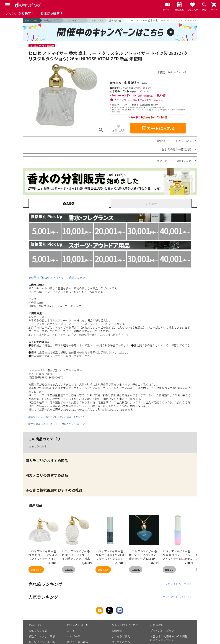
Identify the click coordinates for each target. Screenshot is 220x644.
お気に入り (119, 130)
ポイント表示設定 (78, 642)
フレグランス (96, 20)
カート (71, 631)
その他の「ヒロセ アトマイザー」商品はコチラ (57, 278)
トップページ (32, 20)
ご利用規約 (157, 625)
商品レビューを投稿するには (174, 161)
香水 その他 (115, 20)
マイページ (74, 636)
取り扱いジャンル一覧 (42, 642)
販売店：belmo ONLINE (172, 72)
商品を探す (35, 625)
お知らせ (117, 631)
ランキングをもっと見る (177, 584)
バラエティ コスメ (75, 20)
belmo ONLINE (37, 446)
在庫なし (69, 570)
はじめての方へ (121, 642)
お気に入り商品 (38, 631)
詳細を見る (36, 570)
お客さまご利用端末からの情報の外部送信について (169, 638)
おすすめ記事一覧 (78, 625)
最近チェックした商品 (42, 636)
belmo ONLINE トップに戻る (174, 141)
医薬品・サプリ (52, 20)
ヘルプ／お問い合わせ (125, 625)
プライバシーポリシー (164, 631)
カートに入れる (158, 128)
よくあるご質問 (121, 636)
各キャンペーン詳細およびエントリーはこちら (139, 100)
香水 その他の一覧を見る (177, 149)
